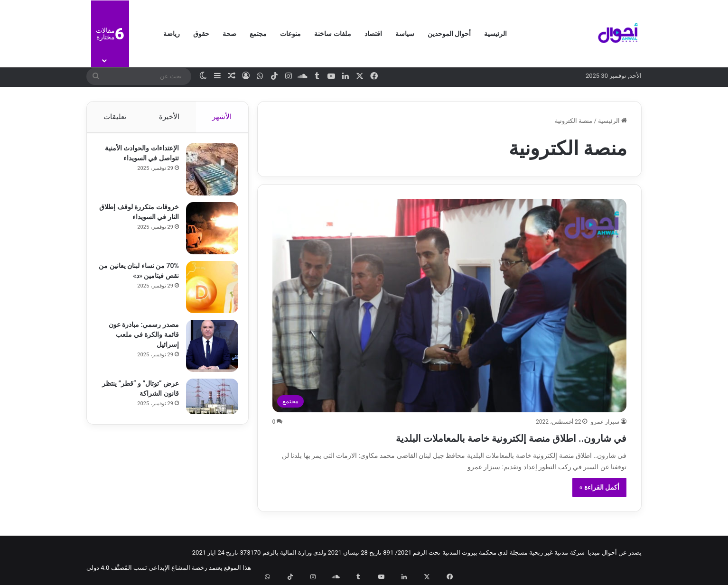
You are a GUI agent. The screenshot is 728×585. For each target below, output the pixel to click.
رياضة (172, 34)
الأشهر (222, 117)
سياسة (405, 34)
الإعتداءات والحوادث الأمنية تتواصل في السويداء (147, 162)
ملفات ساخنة (332, 34)
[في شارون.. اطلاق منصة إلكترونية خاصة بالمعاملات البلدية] (450, 306)
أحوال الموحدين (449, 34)
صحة (229, 34)
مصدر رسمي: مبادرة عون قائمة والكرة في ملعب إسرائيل (140, 339)
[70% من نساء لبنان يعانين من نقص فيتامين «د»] (208, 291)
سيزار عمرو (605, 422)
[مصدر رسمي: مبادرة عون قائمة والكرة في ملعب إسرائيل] (208, 350)
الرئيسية (495, 34)
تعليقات (114, 117)
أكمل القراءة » (600, 487)
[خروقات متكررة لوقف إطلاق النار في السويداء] (208, 232)
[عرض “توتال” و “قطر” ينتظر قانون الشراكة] (208, 401)
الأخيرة (169, 117)
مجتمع (258, 34)
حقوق (201, 34)
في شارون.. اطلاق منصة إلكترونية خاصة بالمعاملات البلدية (457, 437)
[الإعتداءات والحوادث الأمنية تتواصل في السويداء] (208, 174)
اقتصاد (373, 34)
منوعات (290, 34)
